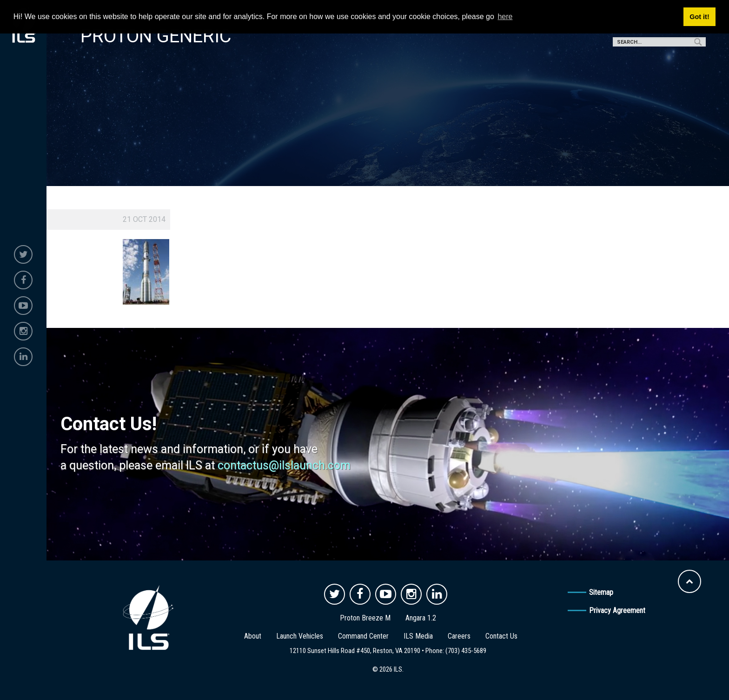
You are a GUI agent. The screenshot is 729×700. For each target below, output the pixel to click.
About (253, 636)
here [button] (505, 17)
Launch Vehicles (300, 636)
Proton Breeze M (365, 618)
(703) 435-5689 (466, 651)
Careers (459, 636)
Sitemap (601, 592)
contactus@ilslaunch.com (284, 465)
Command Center (363, 636)
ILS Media (418, 636)
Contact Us (501, 636)
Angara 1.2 (421, 618)
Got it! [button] (699, 17)
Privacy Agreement (617, 610)
